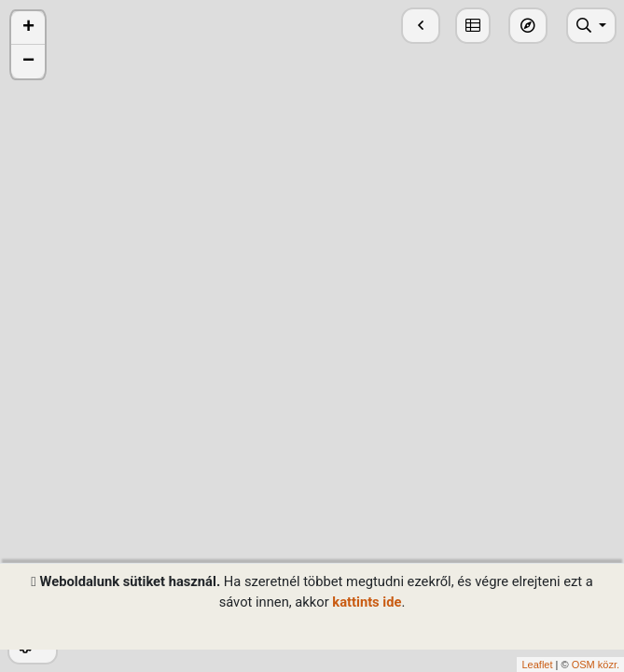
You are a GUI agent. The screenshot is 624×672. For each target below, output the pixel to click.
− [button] (28, 62)
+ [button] (28, 28)
